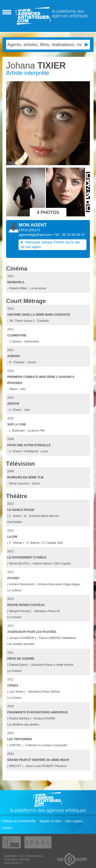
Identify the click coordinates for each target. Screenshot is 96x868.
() (34, 230)
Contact (7, 828)
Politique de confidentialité (19, 821)
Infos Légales (74, 821)
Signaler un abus (51, 821)
